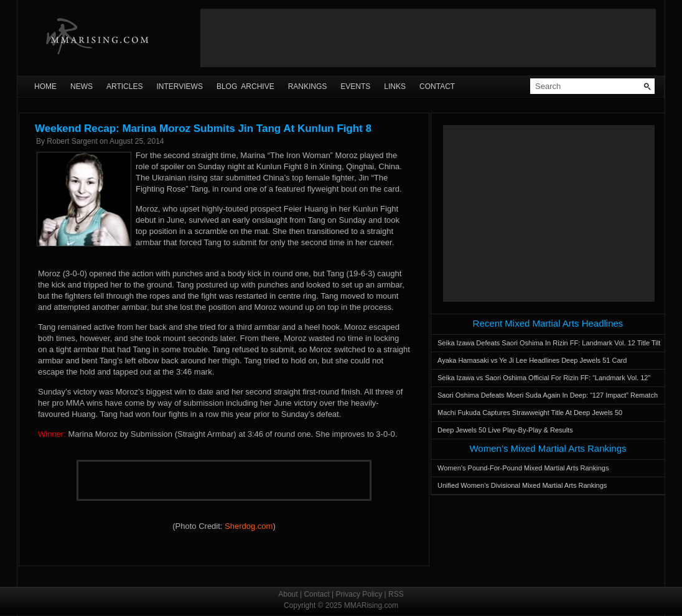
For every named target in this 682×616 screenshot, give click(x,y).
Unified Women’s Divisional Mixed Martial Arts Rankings (522, 485)
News (82, 86)
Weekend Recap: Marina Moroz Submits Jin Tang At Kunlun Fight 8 (203, 128)
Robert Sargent (72, 141)
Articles (124, 86)
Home (45, 86)
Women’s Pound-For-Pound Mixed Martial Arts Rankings (523, 468)
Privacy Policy (359, 594)
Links (395, 86)
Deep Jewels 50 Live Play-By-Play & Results (505, 430)
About (288, 594)
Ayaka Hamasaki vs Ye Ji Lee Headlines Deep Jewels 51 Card (532, 360)
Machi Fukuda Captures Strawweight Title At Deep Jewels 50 (530, 413)
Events (355, 86)
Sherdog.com (249, 526)
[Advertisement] (428, 38)
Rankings (308, 86)
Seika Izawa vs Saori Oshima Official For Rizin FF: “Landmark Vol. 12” (544, 378)
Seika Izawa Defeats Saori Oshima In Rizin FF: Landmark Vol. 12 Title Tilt (549, 343)
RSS (396, 594)
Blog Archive (245, 86)
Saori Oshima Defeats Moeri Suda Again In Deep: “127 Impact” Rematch (548, 395)
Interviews (179, 86)
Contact (437, 86)
